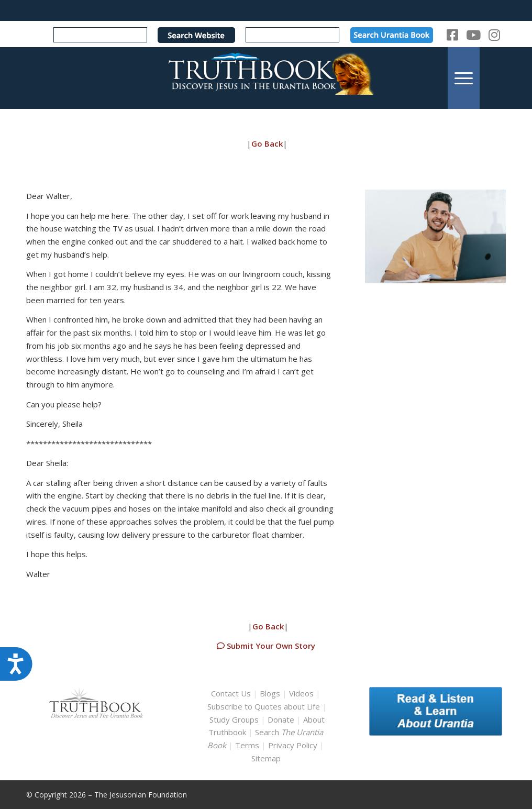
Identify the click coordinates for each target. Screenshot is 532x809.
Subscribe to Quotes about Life (264, 706)
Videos (301, 693)
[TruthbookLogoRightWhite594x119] (266, 78)
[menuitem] (464, 78)
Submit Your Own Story (266, 646)
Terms (247, 745)
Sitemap (266, 758)
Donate (281, 719)
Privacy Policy (293, 745)
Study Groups (235, 719)
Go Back (267, 143)
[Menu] (464, 78)
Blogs (270, 693)
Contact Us (231, 693)
